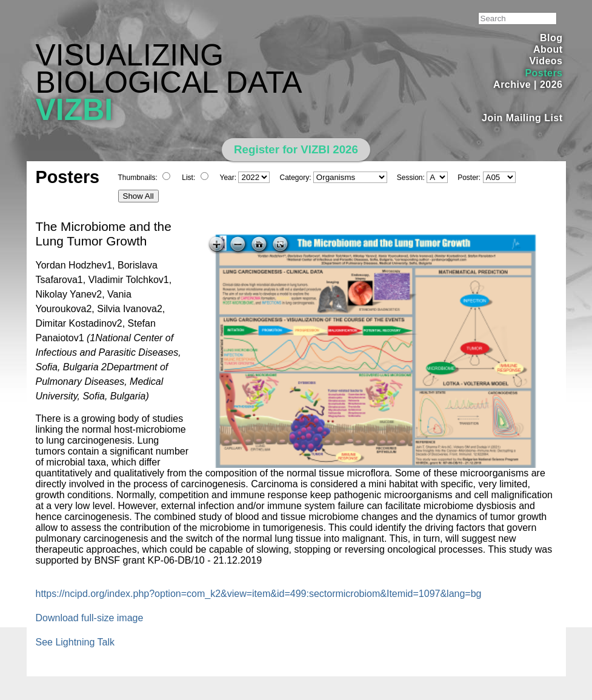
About (548, 49)
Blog (551, 38)
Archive (512, 85)
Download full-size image (90, 618)
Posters (544, 73)
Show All (138, 196)
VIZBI (75, 110)
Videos (546, 61)
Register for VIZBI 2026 (296, 149)
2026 (551, 85)
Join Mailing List (522, 118)
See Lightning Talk (75, 642)
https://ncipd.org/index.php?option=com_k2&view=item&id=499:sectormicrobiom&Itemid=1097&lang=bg (259, 594)
